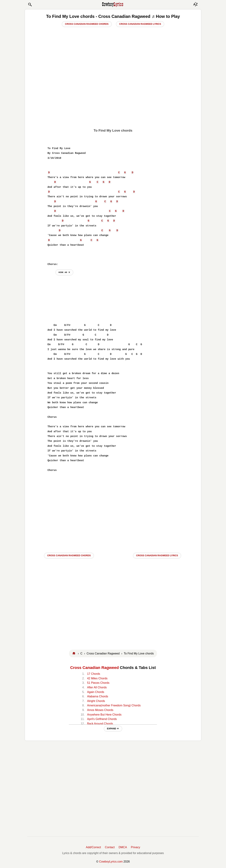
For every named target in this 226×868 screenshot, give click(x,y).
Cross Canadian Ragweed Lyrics (140, 24)
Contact (110, 847)
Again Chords (96, 692)
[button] (30, 5)
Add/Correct (93, 847)
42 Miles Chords (97, 678)
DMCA (123, 847)
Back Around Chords (100, 724)
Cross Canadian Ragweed (95, 668)
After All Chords (97, 687)
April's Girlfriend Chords (102, 719)
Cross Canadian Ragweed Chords (87, 24)
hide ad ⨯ (64, 272)
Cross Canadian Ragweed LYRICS (157, 555)
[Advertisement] (113, 99)
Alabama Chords (98, 696)
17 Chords (94, 674)
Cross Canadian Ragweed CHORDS (69, 555)
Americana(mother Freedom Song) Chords (114, 705)
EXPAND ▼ (113, 729)
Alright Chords (96, 701)
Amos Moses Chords (100, 710)
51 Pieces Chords (98, 683)
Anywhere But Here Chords (104, 715)
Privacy (135, 847)
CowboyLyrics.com (111, 862)
